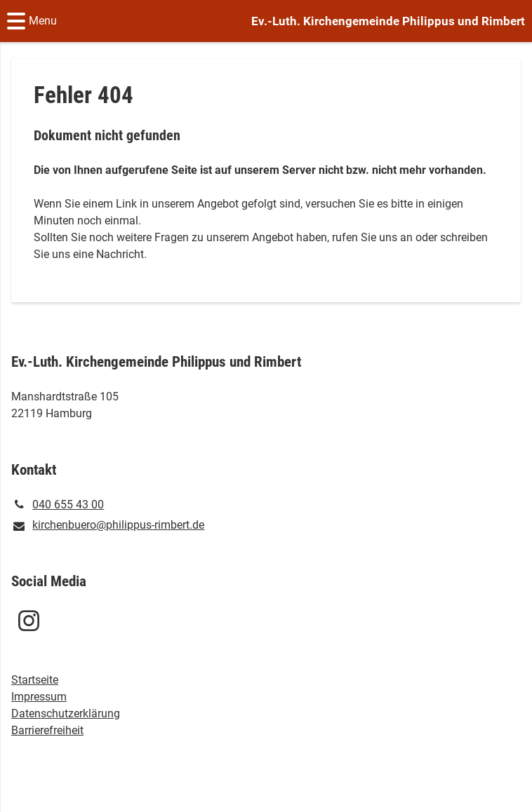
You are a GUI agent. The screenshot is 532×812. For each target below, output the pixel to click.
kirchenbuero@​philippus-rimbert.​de (108, 526)
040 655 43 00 (58, 505)
